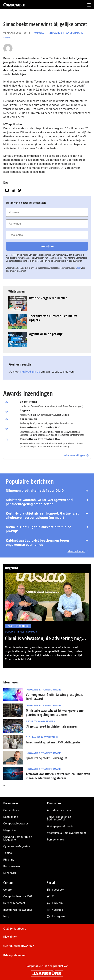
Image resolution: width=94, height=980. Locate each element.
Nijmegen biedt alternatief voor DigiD (35, 491)
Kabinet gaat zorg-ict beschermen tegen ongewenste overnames (37, 543)
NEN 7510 (10, 873)
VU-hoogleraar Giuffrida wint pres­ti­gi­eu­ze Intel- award (55, 697)
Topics (7, 853)
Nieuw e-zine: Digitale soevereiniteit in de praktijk (39, 529)
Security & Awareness (40, 721)
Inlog (6, 916)
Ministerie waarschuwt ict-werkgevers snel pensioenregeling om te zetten (40, 502)
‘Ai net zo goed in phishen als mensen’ (52, 726)
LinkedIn (57, 903)
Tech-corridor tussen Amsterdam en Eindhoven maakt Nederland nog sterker (58, 776)
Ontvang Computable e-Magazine (18, 838)
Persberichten (56, 840)
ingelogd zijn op (30, 372)
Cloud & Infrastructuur (21, 632)
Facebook (58, 890)
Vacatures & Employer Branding (67, 833)
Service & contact (14, 903)
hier (79, 268)
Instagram (58, 916)
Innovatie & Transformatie (65, 33)
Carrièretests (11, 810)
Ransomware (11, 866)
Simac (7, 38)
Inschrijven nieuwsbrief (18, 910)
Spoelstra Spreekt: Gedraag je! (46, 758)
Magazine (9, 830)
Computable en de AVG (18, 896)
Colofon (8, 890)
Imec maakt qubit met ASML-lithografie (53, 742)
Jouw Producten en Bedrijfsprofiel (59, 818)
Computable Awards (16, 824)
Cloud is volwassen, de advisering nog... (45, 638)
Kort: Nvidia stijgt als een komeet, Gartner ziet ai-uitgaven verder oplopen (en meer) (42, 515)
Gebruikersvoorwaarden (19, 946)
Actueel (39, 33)
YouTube (57, 910)
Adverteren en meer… (60, 810)
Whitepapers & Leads (60, 826)
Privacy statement (15, 955)
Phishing (9, 860)
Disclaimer (10, 937)
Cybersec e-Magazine (17, 846)
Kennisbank (11, 817)
